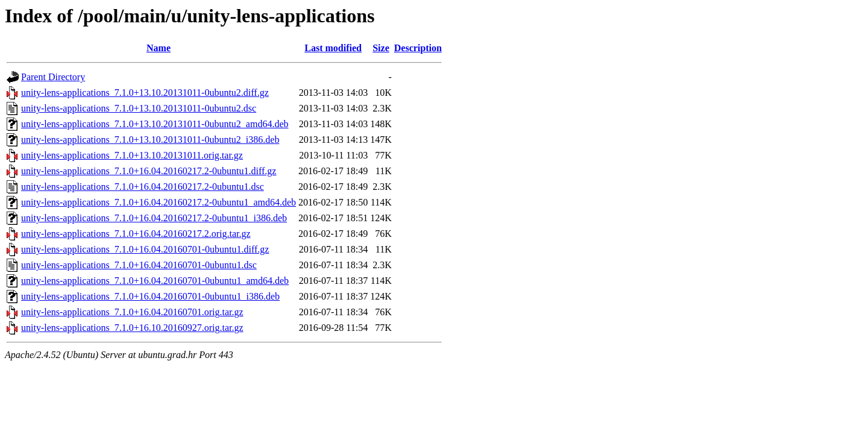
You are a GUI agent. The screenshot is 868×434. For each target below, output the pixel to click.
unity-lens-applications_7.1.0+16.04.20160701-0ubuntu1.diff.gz (145, 249)
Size (381, 48)
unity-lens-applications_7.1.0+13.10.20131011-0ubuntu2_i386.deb (150, 140)
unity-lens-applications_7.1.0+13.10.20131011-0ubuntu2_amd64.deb (155, 124)
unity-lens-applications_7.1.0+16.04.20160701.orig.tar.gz (132, 312)
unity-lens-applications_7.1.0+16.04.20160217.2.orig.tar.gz (136, 234)
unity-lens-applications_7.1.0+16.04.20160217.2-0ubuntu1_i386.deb (154, 218)
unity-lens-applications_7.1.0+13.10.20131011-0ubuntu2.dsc (139, 108)
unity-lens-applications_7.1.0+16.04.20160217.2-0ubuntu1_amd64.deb (159, 202)
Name (159, 48)
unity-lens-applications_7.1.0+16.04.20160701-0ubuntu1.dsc (139, 265)
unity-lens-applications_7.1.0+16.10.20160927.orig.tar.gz (132, 328)
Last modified (333, 48)
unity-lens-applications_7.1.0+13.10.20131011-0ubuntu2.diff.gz (145, 93)
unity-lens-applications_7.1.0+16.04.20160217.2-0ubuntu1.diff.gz (149, 171)
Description (418, 48)
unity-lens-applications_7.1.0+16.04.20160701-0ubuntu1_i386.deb (150, 296)
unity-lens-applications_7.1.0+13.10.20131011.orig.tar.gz (132, 155)
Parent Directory (53, 77)
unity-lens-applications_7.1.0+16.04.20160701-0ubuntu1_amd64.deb (155, 281)
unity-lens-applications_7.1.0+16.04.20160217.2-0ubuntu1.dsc (143, 187)
